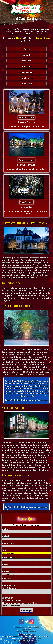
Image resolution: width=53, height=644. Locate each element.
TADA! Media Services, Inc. (29, 631)
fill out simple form (30, 400)
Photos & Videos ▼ (27, 202)
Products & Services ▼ (26, 117)
